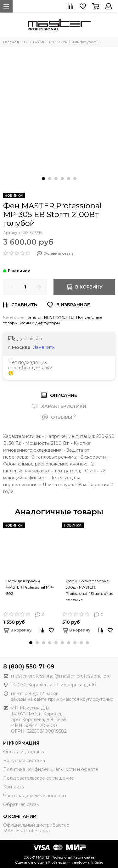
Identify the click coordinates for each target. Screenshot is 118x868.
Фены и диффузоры (40, 323)
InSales (97, 862)
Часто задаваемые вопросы (35, 796)
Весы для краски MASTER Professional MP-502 (30, 587)
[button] (43, 179)
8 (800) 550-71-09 (29, 667)
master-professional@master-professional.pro (61, 676)
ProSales (55, 862)
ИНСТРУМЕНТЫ (59, 317)
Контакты (14, 787)
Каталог (34, 317)
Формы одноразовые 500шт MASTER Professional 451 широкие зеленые (90, 587)
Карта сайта (84, 857)
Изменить (43, 347)
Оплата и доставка (24, 752)
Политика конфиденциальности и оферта (51, 769)
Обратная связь (21, 804)
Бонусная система (24, 761)
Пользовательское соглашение (39, 778)
